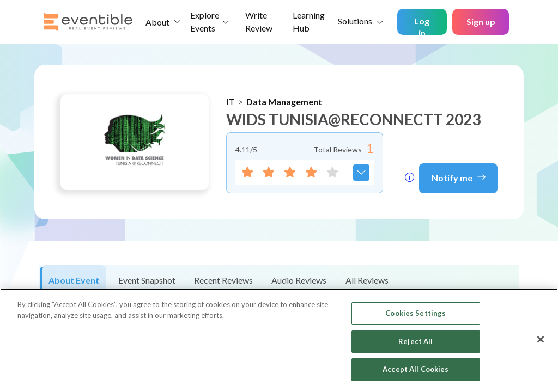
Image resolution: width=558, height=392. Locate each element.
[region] (279, 340)
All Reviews (367, 280)
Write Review (259, 22)
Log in (422, 25)
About (157, 22)
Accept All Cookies (416, 369)
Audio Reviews (299, 280)
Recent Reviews (223, 280)
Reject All (416, 341)
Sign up (481, 22)
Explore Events (205, 22)
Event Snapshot (147, 280)
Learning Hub (309, 22)
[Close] (541, 340)
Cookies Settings (416, 313)
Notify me (459, 177)
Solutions (355, 21)
